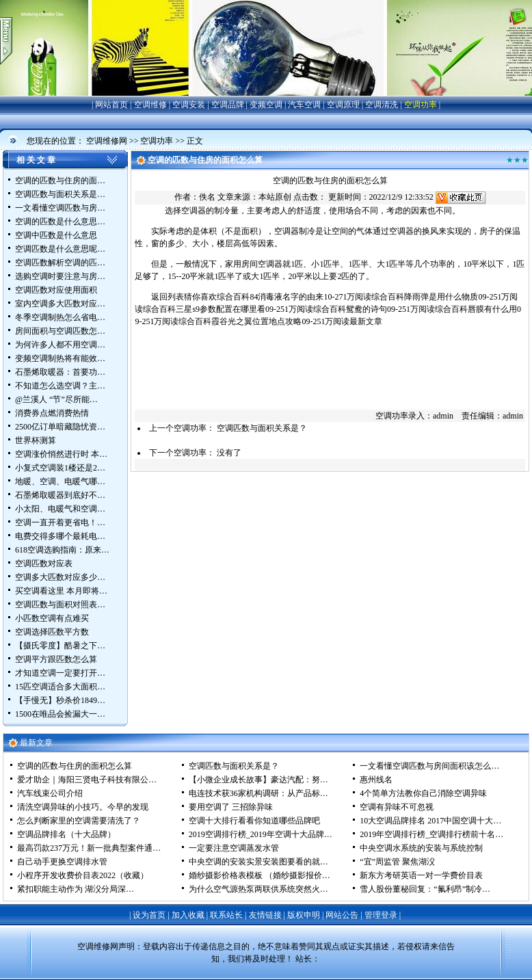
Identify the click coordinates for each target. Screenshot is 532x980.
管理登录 (381, 915)
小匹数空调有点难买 (52, 618)
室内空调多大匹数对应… (60, 304)
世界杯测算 (36, 440)
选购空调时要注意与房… (60, 276)
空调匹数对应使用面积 (56, 290)
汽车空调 (304, 105)
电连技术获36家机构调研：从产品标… (258, 793)
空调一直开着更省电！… (60, 522)
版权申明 (304, 915)
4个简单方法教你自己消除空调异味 (423, 793)
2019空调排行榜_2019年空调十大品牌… (261, 834)
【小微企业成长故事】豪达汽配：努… (258, 780)
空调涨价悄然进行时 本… (61, 454)
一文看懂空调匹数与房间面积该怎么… (429, 766)
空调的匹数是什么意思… (60, 222)
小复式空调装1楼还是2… (60, 468)
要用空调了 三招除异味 (231, 807)
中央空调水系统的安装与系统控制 (421, 848)
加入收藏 (188, 915)
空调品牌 (228, 105)
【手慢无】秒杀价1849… (60, 700)
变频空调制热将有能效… (60, 358)
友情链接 (265, 915)
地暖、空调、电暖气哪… (60, 481)
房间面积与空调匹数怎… (60, 331)
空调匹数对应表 (44, 564)
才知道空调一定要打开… (60, 673)
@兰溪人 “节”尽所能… (56, 399)
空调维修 (150, 105)
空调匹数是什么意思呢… (60, 249)
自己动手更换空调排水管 (62, 862)
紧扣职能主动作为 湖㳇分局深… (76, 889)
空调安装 (189, 105)
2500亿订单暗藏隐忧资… (60, 427)
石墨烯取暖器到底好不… (60, 495)
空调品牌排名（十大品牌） (66, 834)
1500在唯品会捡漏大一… (60, 714)
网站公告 (342, 915)
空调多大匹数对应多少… (60, 577)
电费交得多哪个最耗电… (60, 536)
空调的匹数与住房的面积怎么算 (75, 766)
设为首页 (149, 915)
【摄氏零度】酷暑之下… (60, 646)
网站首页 (111, 105)
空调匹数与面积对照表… (60, 605)
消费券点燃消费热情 (52, 413)
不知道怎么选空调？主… (60, 386)
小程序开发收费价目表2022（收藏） (83, 875)
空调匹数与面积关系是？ (262, 428)
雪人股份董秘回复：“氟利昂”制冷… (425, 889)
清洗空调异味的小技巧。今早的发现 (83, 807)
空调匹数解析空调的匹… (60, 263)
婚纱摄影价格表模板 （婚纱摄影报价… (260, 875)
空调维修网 (107, 141)
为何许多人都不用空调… (60, 345)
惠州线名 (376, 780)
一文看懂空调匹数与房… (60, 208)
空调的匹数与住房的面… (60, 181)
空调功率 (421, 105)
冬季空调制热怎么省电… (60, 317)
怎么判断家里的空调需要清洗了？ (79, 821)
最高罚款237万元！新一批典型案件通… (89, 848)
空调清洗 (382, 105)
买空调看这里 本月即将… (61, 591)
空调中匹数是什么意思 (56, 235)
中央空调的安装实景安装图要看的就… (258, 862)
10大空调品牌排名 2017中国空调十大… (430, 821)
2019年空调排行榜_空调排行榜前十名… (431, 834)
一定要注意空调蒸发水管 (234, 848)
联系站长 (226, 915)
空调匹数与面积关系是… (60, 194)
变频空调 (266, 105)
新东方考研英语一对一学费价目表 (421, 875)
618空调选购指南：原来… (62, 550)
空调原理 (343, 105)
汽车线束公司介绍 (50, 793)
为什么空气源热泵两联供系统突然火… (258, 889)
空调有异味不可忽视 (397, 807)
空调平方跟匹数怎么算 (56, 659)
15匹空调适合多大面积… (60, 687)
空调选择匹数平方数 (52, 632)
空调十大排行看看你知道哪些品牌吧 (254, 821)
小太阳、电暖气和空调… (60, 509)
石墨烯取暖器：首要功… (60, 372)
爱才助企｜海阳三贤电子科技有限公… (87, 780)
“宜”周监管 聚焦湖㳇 (397, 862)
